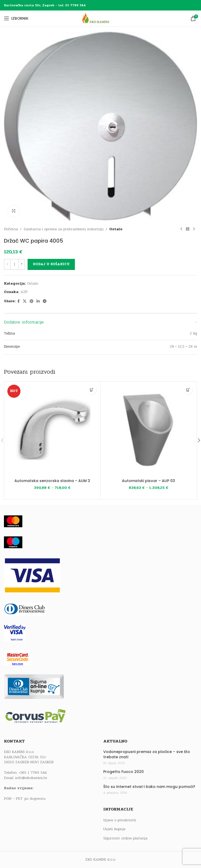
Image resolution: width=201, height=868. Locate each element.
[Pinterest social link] (32, 301)
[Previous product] (181, 229)
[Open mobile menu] (16, 18)
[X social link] (25, 301)
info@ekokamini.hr (31, 778)
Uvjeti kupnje (114, 829)
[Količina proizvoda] (14, 264)
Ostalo (116, 229)
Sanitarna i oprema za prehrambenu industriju (64, 229)
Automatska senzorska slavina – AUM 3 (52, 481)
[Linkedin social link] (38, 301)
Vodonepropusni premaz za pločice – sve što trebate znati (147, 754)
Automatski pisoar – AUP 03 (148, 481)
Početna (11, 229)
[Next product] (194, 229)
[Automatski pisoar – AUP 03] (149, 430)
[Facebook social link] (19, 301)
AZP (24, 292)
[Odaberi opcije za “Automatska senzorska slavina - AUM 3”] (92, 390)
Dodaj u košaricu (51, 264)
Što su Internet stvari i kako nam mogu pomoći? (149, 787)
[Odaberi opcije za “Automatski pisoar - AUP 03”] (188, 390)
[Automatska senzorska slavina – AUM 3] (52, 430)
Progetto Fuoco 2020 (123, 772)
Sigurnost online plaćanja (125, 838)
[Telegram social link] (45, 301)
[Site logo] (101, 18)
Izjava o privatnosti (120, 820)
